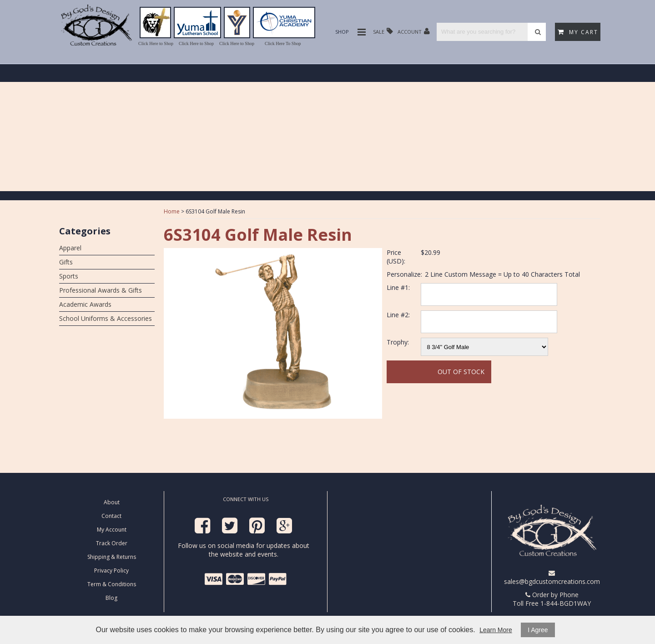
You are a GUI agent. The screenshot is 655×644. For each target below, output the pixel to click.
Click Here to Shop (156, 43)
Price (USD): (396, 257)
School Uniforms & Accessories (106, 318)
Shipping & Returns (112, 557)
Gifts (66, 262)
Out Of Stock (461, 372)
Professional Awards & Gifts (101, 290)
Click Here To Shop (283, 43)
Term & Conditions (112, 584)
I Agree (538, 630)
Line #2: (398, 315)
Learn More (496, 630)
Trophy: (398, 342)
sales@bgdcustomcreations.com (552, 578)
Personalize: (404, 274)
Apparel (70, 248)
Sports (69, 276)
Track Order (112, 543)
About (112, 502)
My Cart (578, 32)
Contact (111, 516)
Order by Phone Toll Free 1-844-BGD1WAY (552, 599)
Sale (383, 31)
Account (414, 31)
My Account (112, 530)
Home (172, 211)
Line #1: (398, 287)
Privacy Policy (111, 570)
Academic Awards (85, 304)
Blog (111, 598)
